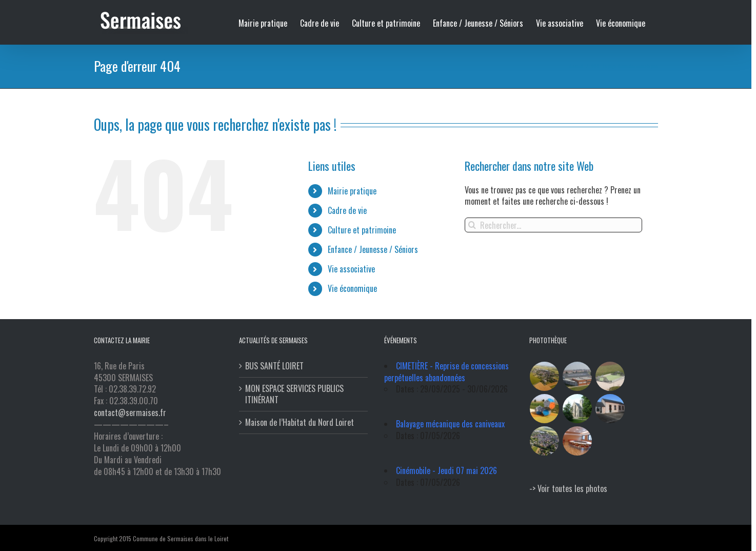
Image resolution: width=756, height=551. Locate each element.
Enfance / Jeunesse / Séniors (373, 249)
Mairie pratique (352, 191)
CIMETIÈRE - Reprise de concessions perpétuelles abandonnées (446, 372)
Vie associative (351, 269)
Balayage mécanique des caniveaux (450, 424)
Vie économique (352, 288)
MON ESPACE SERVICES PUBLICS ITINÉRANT (294, 395)
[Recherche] (472, 225)
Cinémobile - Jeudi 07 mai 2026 (446, 470)
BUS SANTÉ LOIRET (274, 366)
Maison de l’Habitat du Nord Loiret (300, 422)
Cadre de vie (347, 210)
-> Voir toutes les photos (568, 488)
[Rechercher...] (554, 225)
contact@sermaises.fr (130, 412)
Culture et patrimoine (362, 230)
